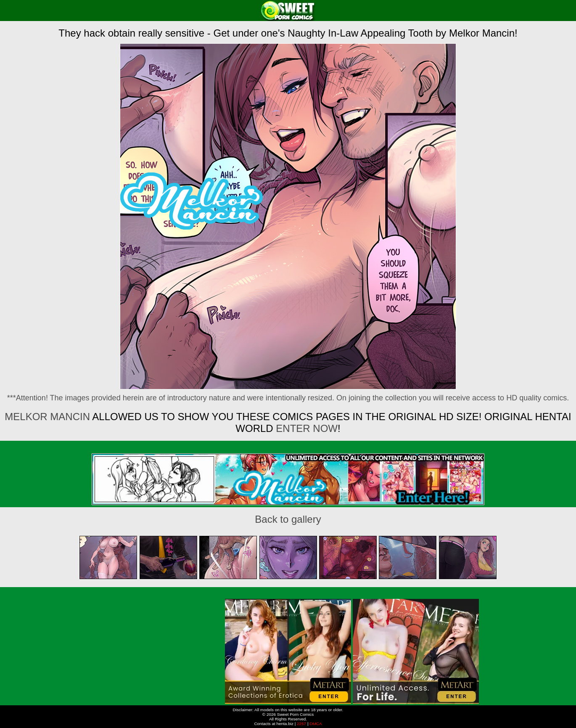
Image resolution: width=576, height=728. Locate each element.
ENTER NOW (305, 428)
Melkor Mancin (47, 417)
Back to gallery (288, 519)
